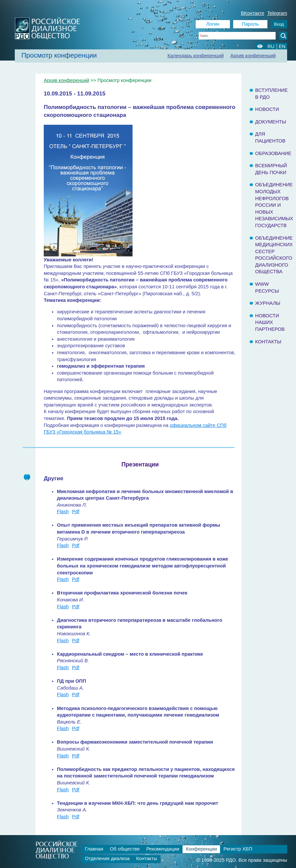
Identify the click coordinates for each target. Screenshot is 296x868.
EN (282, 46)
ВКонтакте (253, 13)
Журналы (268, 303)
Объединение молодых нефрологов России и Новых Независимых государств (274, 205)
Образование (273, 153)
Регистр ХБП (238, 849)
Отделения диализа (107, 858)
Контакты (268, 342)
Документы (271, 122)
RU (271, 46)
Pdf (76, 512)
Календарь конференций (196, 56)
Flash (63, 512)
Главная (94, 849)
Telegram (277, 13)
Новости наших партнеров (270, 322)
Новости (267, 109)
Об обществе (125, 849)
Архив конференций (253, 56)
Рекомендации (163, 849)
